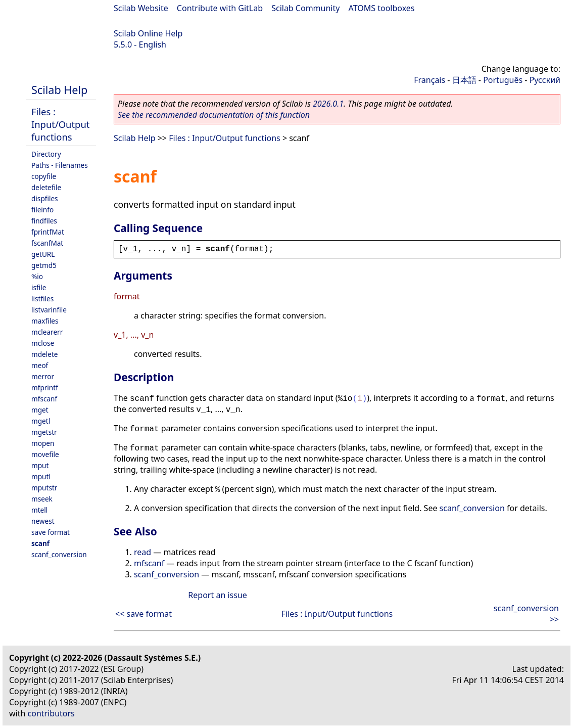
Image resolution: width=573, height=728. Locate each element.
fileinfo (42, 210)
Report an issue (217, 595)
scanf (40, 543)
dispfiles (45, 198)
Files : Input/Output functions (60, 124)
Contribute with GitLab (220, 8)
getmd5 (44, 265)
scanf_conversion (59, 554)
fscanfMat (47, 243)
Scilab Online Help (148, 33)
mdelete (45, 354)
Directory (46, 154)
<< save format (144, 614)
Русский (545, 80)
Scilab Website (141, 8)
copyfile (44, 176)
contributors (51, 713)
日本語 (464, 80)
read (142, 552)
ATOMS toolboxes (382, 8)
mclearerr (47, 332)
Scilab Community (305, 8)
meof (40, 365)
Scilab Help (59, 90)
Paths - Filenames (60, 165)
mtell (39, 510)
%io (37, 276)
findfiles (44, 221)
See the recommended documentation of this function (214, 115)
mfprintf (45, 388)
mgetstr (44, 432)
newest (43, 521)
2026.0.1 (328, 104)
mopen (43, 443)
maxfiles (45, 321)
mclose (43, 343)
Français (429, 80)
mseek (42, 499)
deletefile (46, 187)
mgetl (41, 421)
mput (40, 465)
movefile (45, 454)
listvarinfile (49, 310)
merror (43, 376)
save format (51, 532)
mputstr (44, 488)
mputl (41, 476)
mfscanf (44, 399)
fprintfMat (48, 232)
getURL (43, 254)
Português (503, 80)
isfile (39, 287)
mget (40, 410)
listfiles (42, 299)
